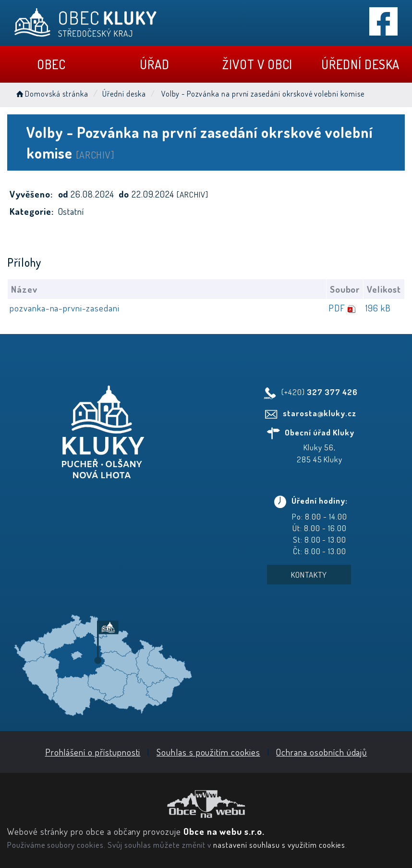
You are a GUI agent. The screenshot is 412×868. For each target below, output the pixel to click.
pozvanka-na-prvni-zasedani (65, 308)
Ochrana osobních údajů (321, 752)
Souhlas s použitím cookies (208, 752)
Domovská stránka (51, 94)
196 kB (378, 308)
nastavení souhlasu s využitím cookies (279, 844)
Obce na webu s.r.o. (224, 831)
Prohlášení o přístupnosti (93, 752)
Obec (51, 64)
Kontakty (309, 575)
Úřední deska (360, 64)
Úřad (155, 64)
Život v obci (257, 64)
